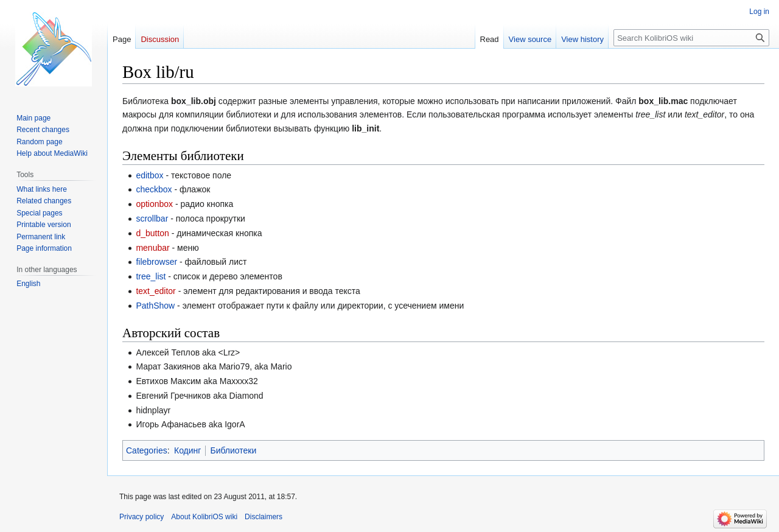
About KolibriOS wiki (204, 517)
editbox (149, 175)
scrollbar (152, 219)
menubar (152, 248)
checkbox (154, 189)
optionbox (154, 204)
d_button (152, 233)
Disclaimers (264, 517)
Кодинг (187, 450)
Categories (147, 450)
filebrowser (156, 262)
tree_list (151, 276)
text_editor (155, 291)
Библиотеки (233, 450)
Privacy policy (141, 517)
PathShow (155, 306)
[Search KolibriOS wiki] (691, 38)
